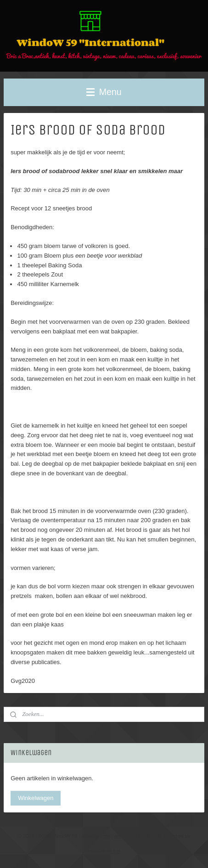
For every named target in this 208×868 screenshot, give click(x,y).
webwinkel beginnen (137, 836)
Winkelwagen (36, 798)
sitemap (90, 836)
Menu (104, 92)
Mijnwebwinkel (104, 851)
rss (107, 836)
